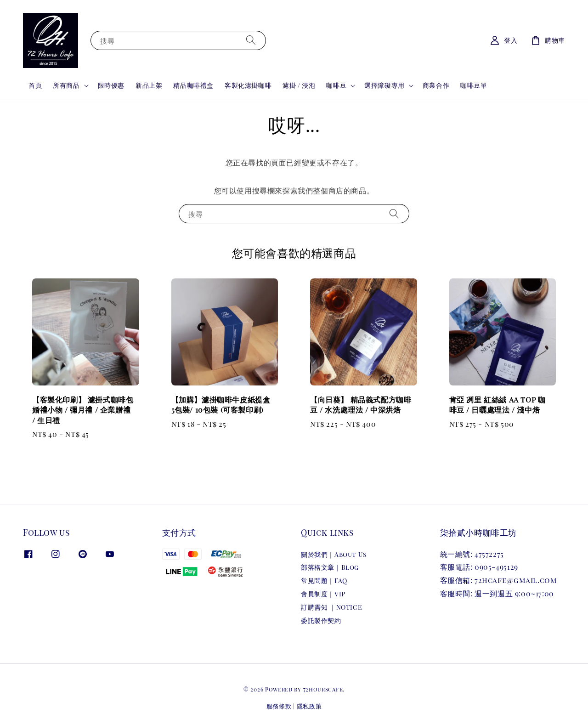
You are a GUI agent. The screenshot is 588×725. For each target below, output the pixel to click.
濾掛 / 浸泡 (299, 85)
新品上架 (149, 85)
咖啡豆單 (474, 85)
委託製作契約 (321, 620)
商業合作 (436, 85)
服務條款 (279, 706)
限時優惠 (111, 85)
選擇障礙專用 (384, 85)
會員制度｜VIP (323, 594)
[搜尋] (251, 40)
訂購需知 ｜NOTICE (331, 607)
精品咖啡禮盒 (193, 85)
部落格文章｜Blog (330, 567)
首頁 (35, 85)
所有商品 (66, 85)
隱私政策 (309, 706)
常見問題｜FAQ (324, 581)
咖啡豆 (336, 85)
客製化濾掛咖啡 (248, 85)
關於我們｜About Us (334, 555)
